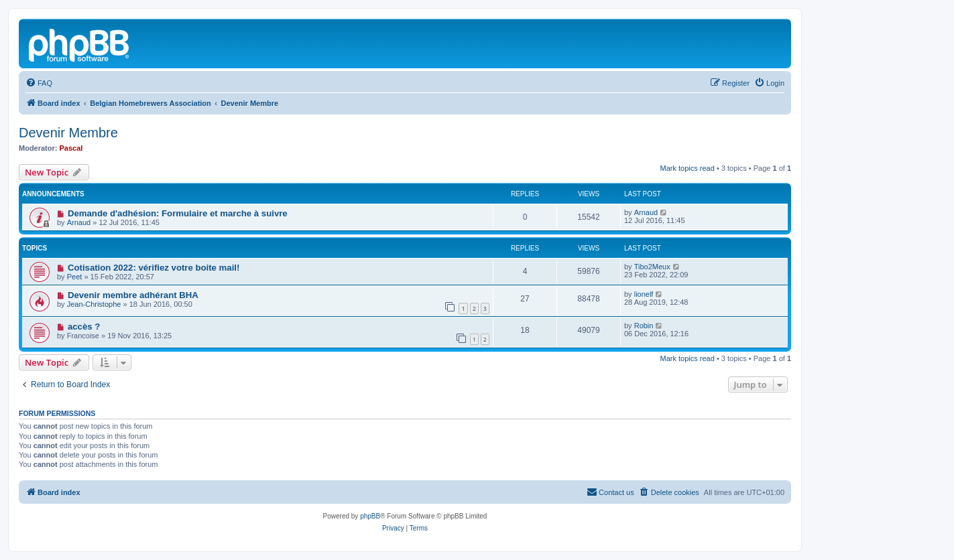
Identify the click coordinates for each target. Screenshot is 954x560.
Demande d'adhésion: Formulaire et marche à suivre (178, 213)
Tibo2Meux (652, 267)
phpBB (370, 516)
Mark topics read (688, 168)
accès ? (84, 327)
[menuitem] (39, 83)
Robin (644, 326)
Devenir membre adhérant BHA (133, 295)
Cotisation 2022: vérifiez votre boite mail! (154, 268)
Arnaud (79, 222)
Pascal (71, 148)
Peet (75, 277)
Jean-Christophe (94, 304)
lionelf (644, 294)
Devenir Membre (68, 133)
